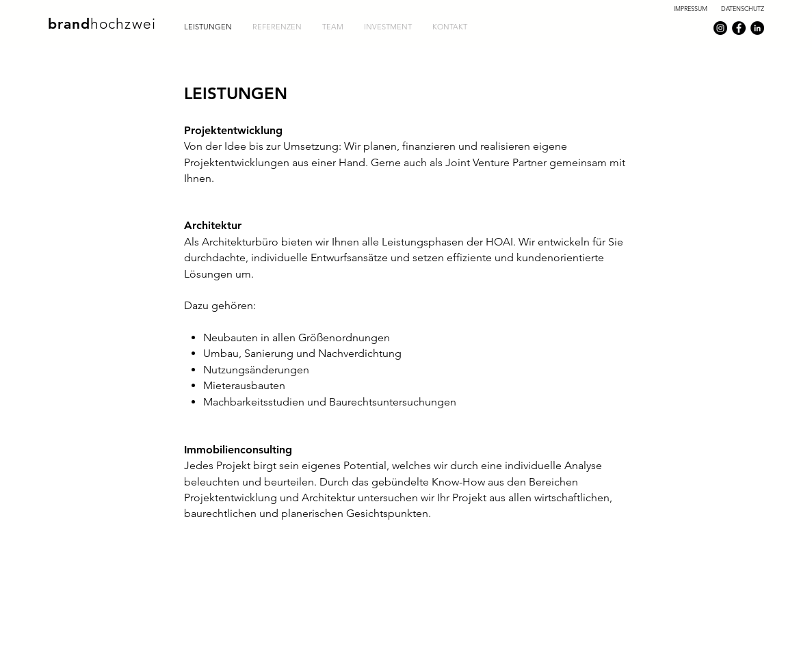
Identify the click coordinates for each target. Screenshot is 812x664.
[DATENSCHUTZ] (742, 9)
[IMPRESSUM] (690, 9)
